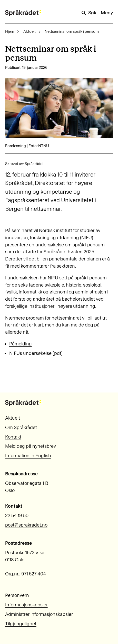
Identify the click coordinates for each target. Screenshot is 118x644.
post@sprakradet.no (26, 525)
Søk (88, 13)
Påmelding (21, 344)
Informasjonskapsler (26, 605)
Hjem (10, 31)
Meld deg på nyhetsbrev (31, 446)
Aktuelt (30, 31)
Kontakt (13, 437)
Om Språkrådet (21, 428)
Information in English (28, 456)
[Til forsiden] (23, 13)
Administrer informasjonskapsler (39, 614)
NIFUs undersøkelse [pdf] (36, 353)
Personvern (17, 595)
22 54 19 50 (17, 516)
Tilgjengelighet (21, 624)
